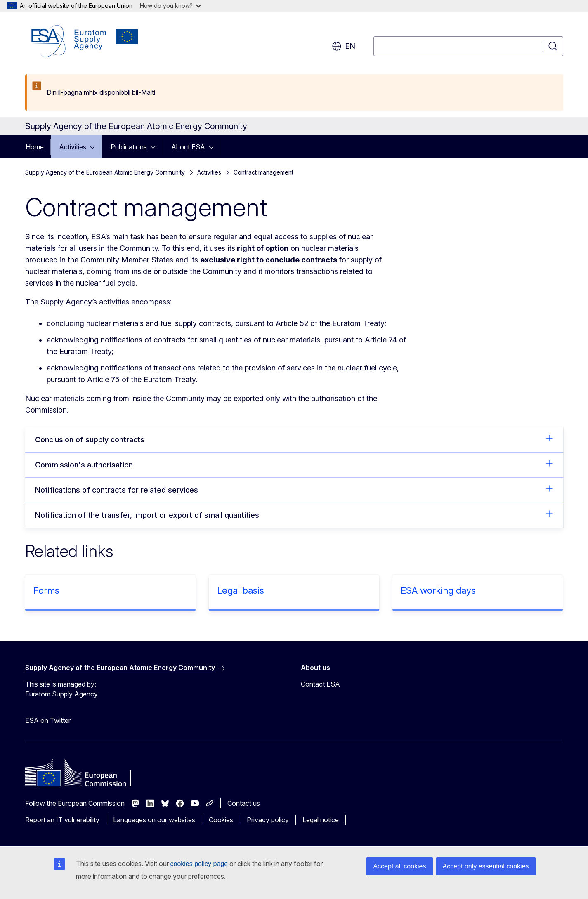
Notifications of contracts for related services (294, 489)
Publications (129, 147)
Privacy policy (268, 820)
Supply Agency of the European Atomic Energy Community (105, 172)
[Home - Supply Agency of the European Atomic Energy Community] (85, 41)
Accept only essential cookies (486, 866)
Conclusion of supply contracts (294, 439)
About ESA (188, 147)
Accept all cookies (399, 866)
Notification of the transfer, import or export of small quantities (294, 514)
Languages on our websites (154, 820)
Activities (73, 147)
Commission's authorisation (294, 464)
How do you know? (170, 6)
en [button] (344, 46)
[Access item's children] (95, 147)
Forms (46, 590)
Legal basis (241, 590)
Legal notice (321, 820)
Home (35, 147)
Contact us (244, 803)
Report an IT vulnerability (62, 820)
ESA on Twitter (48, 720)
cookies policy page (199, 864)
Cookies (221, 820)
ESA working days (438, 590)
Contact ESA (320, 684)
